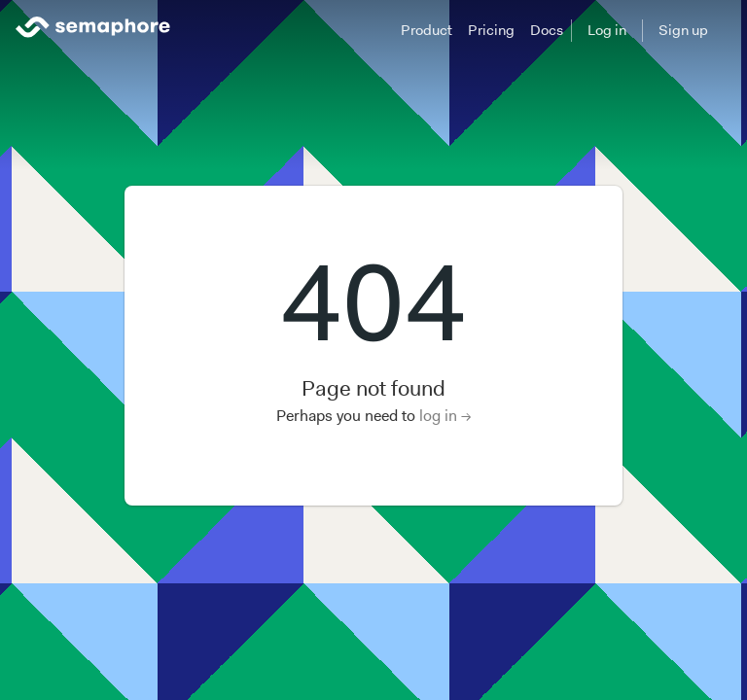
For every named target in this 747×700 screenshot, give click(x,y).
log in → (445, 416)
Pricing (491, 30)
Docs (547, 30)
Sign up (683, 30)
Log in (607, 30)
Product (427, 30)
